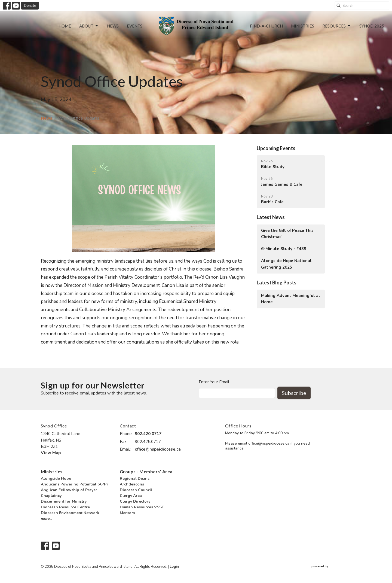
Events (135, 26)
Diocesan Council (136, 490)
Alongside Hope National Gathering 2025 (286, 264)
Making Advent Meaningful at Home (291, 299)
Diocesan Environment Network (70, 513)
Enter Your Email (214, 382)
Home (65, 26)
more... (47, 519)
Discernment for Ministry (64, 501)
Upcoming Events (276, 148)
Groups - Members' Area (146, 471)
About (89, 26)
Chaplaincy (51, 496)
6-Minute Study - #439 (284, 249)
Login (174, 567)
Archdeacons (132, 484)
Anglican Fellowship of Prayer (69, 490)
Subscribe (294, 393)
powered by (331, 567)
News (113, 26)
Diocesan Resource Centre (65, 507)
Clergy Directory (135, 501)
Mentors (127, 513)
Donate (30, 5)
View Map (51, 453)
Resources (337, 26)
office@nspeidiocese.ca (158, 449)
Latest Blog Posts (277, 283)
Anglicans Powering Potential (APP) (74, 484)
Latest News (271, 217)
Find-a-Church (266, 26)
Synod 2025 (372, 26)
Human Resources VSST (142, 507)
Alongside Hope (56, 479)
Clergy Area (131, 496)
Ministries (303, 26)
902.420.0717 (148, 434)
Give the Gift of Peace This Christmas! (287, 234)
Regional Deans (135, 479)
